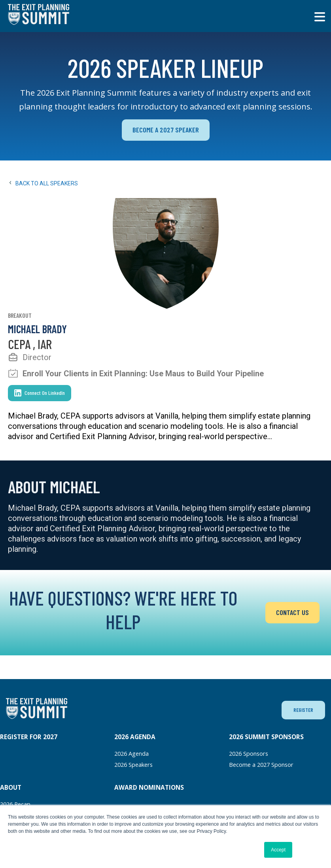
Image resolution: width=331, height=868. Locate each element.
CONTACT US (292, 613)
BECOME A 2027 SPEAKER (165, 130)
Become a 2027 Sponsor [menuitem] (264, 765)
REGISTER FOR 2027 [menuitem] (29, 738)
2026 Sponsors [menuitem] (251, 754)
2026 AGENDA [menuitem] (135, 738)
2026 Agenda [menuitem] (133, 754)
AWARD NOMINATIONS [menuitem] (149, 788)
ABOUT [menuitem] (11, 788)
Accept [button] (278, 850)
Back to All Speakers (43, 184)
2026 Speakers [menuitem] (136, 765)
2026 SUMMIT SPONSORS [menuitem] (266, 738)
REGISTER (303, 710)
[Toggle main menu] (320, 17)
